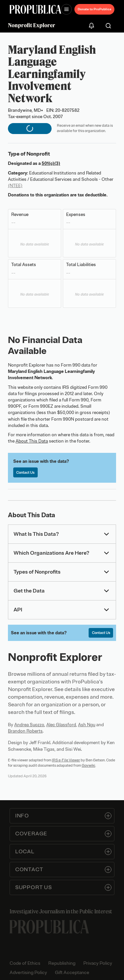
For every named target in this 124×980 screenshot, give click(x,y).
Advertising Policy (28, 973)
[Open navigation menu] (66, 9)
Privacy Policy (98, 963)
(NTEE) (15, 186)
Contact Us (25, 472)
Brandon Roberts (25, 731)
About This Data (32, 441)
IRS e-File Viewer (66, 760)
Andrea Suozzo (29, 725)
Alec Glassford (61, 725)
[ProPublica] (35, 9)
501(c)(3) (51, 163)
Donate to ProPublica (94, 9)
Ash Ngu (87, 725)
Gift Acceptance (72, 973)
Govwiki (88, 765)
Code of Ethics (25, 963)
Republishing (62, 963)
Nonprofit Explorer (32, 25)
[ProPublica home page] (49, 927)
